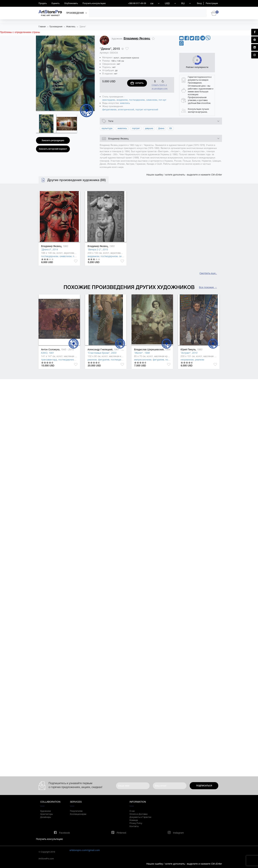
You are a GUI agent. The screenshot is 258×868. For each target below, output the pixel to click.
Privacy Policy (136, 823)
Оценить (55, 3)
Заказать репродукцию (53, 140)
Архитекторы (46, 814)
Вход (199, 3)
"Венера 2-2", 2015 (98, 250)
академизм (122, 100)
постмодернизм (137, 100)
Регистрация (212, 3)
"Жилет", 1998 (142, 353)
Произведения (56, 27)
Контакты (134, 826)
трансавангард (49, 360)
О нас (132, 811)
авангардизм (109, 100)
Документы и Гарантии (140, 817)
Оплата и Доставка (138, 814)
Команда (134, 820)
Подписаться (204, 786)
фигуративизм (109, 110)
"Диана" (83, 27)
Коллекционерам (78, 814)
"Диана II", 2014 (50, 250)
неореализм (187, 360)
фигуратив (104, 360)
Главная (42, 27)
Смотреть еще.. (208, 273)
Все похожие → (208, 287)
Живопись (71, 27)
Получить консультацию (94, 3)
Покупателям (76, 811)
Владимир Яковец (137, 38)
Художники (46, 811)
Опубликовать (71, 3)
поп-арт (162, 100)
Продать (43, 3)
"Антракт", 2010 (189, 353)
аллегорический (126, 110)
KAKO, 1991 (48, 353)
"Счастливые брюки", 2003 (102, 353)
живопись (125, 103)
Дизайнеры (46, 817)
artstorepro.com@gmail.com (85, 850)
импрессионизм (143, 360)
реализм (92, 360)
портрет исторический (147, 110)
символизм (152, 100)
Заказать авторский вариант (53, 149)
